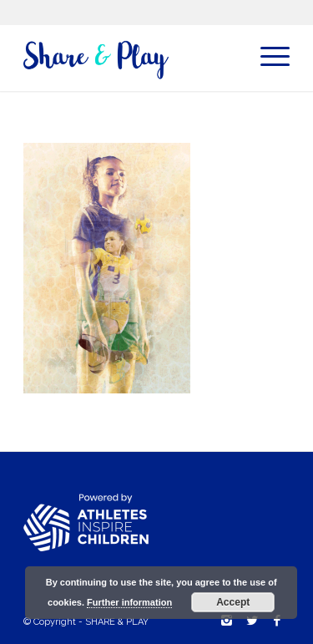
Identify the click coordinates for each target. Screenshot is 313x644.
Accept (233, 602)
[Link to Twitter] (252, 621)
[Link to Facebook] (277, 621)
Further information (129, 602)
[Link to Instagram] (227, 621)
